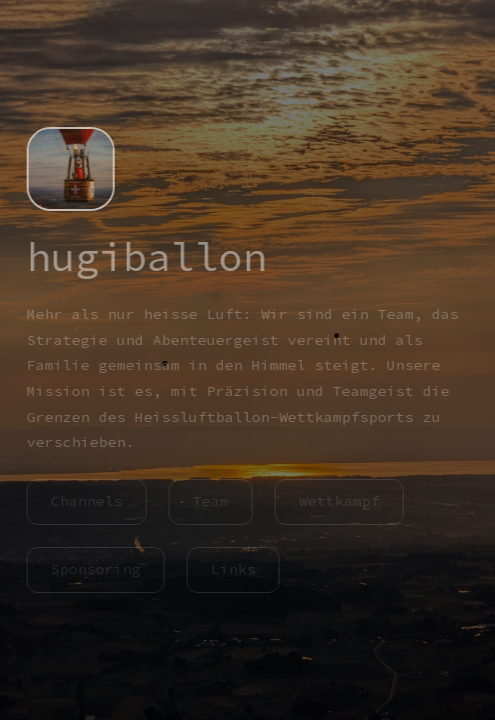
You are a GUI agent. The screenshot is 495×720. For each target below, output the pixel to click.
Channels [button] (85, 501)
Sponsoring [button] (94, 569)
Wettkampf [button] (337, 501)
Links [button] (231, 569)
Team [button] (209, 501)
